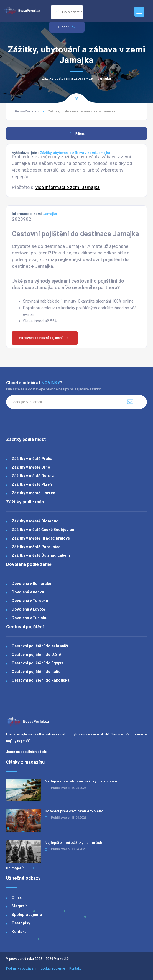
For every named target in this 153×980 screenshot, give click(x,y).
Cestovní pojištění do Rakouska (41, 680)
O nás (17, 897)
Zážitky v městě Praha (32, 459)
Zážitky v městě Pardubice (36, 547)
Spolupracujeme (27, 915)
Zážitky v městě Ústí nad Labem (41, 555)
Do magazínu (20, 868)
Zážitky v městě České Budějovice (43, 530)
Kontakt (19, 932)
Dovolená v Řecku (28, 592)
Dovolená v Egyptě (28, 609)
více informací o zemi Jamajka (67, 187)
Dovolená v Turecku (30, 601)
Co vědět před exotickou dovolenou (75, 811)
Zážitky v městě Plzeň (32, 484)
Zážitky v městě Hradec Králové (41, 538)
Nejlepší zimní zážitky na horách (73, 843)
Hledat (67, 27)
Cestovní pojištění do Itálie (36, 672)
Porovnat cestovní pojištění (45, 338)
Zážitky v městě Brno (31, 467)
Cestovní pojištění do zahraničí (40, 646)
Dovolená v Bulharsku (31, 584)
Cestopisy (21, 923)
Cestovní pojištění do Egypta (38, 663)
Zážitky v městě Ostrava (34, 476)
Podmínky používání (21, 968)
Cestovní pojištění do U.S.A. (37, 655)
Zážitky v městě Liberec (33, 493)
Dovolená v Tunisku (30, 618)
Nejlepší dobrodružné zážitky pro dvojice (81, 781)
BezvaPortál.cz (27, 111)
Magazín (20, 906)
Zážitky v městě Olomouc (35, 521)
